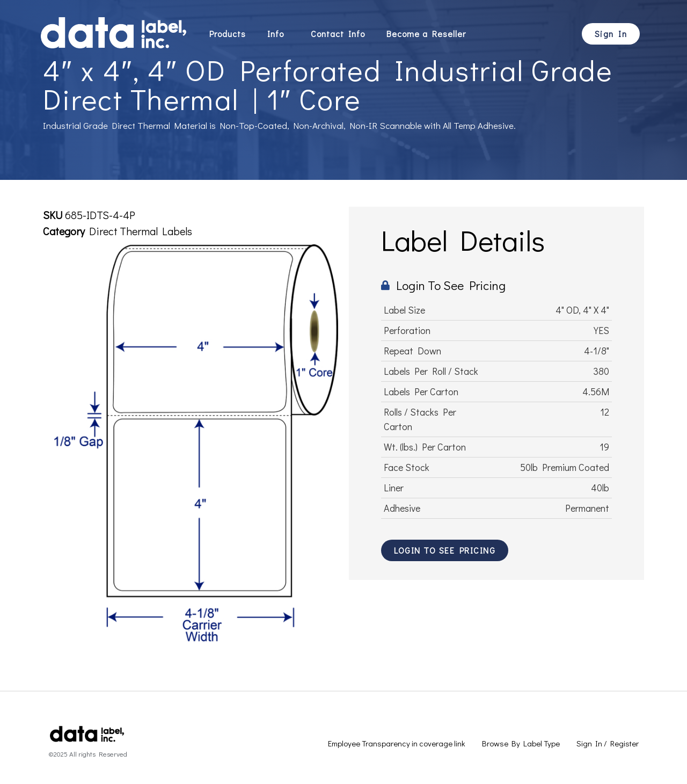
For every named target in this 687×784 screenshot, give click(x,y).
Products (228, 34)
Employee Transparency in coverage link (397, 743)
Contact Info (338, 34)
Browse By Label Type (521, 743)
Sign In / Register (608, 743)
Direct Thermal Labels (141, 231)
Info (278, 34)
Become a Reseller (426, 34)
